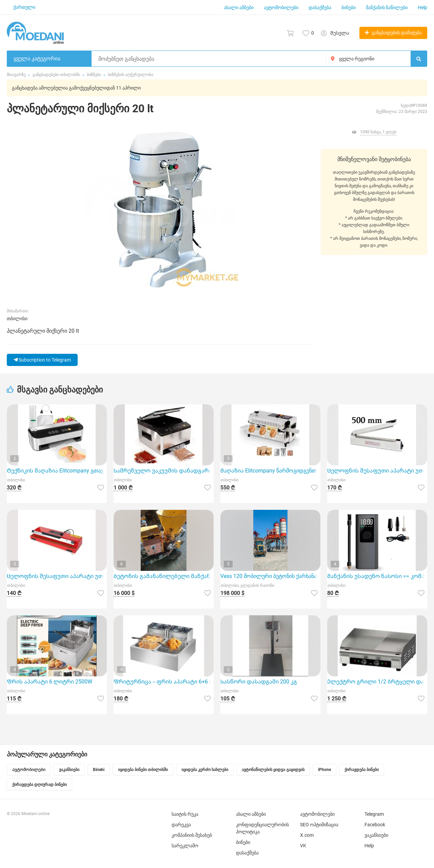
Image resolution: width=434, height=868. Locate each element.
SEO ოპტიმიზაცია (319, 825)
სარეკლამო (185, 846)
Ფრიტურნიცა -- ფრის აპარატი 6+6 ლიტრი (164, 682)
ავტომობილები (281, 7)
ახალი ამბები (239, 7)
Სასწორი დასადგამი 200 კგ (259, 682)
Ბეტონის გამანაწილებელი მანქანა (163, 576)
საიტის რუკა (185, 814)
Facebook (375, 825)
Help (422, 7)
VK (303, 846)
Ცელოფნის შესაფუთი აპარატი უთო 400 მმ (57, 576)
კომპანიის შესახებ (192, 835)
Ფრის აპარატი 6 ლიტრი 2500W (50, 682)
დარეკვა (181, 825)
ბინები (349, 7)
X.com (307, 835)
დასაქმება (320, 7)
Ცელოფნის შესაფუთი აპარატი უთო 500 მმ (377, 471)
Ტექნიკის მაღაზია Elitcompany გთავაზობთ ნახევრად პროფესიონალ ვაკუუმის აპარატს (57, 471)
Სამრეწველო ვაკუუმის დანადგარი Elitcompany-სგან (164, 471)
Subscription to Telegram (42, 360)
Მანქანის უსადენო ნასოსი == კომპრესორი (377, 576)
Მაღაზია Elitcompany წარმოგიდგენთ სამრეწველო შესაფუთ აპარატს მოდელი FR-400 (270, 471)
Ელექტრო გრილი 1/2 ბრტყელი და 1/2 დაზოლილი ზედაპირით (377, 682)
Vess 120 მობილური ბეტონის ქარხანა (269, 576)
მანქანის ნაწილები (387, 7)
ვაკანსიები (376, 835)
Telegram (374, 814)
